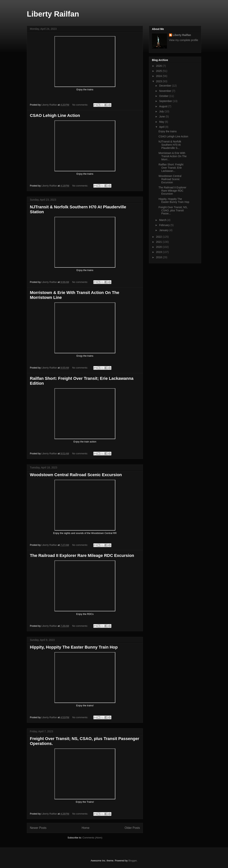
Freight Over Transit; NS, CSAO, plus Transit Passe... (173, 210)
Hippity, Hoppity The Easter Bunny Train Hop (74, 647)
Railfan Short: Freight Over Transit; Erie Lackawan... (171, 168)
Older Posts (132, 828)
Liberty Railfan (53, 14)
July (162, 111)
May (162, 122)
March (163, 220)
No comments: (80, 105)
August (163, 106)
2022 (159, 237)
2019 (159, 252)
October (164, 96)
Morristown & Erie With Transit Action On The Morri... (173, 156)
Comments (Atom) (92, 838)
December (165, 86)
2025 (159, 71)
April (162, 127)
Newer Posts (38, 828)
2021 (159, 242)
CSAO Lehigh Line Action (55, 115)
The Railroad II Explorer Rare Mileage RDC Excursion (82, 555)
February (165, 225)
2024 (159, 76)
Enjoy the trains (168, 131)
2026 (159, 66)
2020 (159, 247)
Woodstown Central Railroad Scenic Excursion (76, 475)
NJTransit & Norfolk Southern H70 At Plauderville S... (170, 145)
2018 (159, 257)
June (162, 116)
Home (86, 828)
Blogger (132, 861)
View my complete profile (184, 40)
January (164, 230)
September (166, 101)
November (165, 91)
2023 (159, 81)
